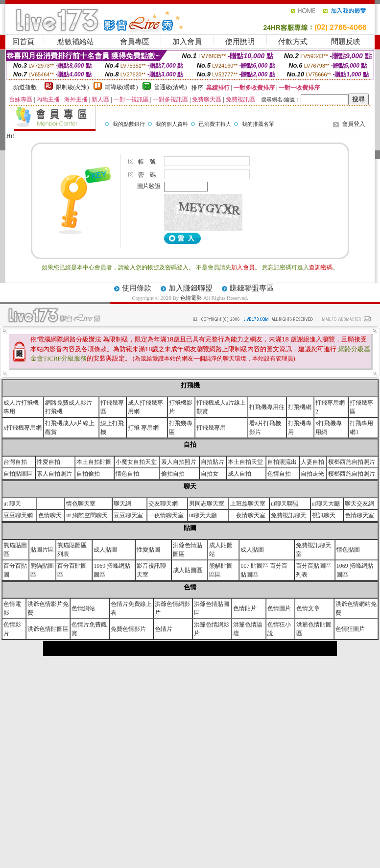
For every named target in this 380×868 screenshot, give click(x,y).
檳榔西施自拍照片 (352, 462)
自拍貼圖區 (18, 474)
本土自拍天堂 (245, 462)
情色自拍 (127, 474)
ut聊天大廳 (326, 504)
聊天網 (122, 504)
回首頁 (23, 42)
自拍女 (210, 474)
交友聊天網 (163, 504)
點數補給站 (76, 42)
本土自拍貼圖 (94, 462)
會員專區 (135, 42)
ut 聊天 (12, 504)
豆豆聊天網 (18, 515)
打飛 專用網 (143, 428)
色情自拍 (279, 474)
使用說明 (240, 42)
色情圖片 (279, 608)
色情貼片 (245, 608)
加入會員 (187, 42)
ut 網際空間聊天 (87, 515)
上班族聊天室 (248, 504)
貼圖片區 (42, 550)
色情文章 (308, 608)
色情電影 (192, 298)
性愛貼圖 (148, 550)
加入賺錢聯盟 (190, 288)
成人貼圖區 (188, 570)
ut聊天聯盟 (285, 504)
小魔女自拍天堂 (136, 462)
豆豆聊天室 (128, 515)
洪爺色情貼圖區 (48, 629)
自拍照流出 (282, 462)
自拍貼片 (213, 462)
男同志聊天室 (207, 504)
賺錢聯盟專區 (252, 288)
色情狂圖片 (350, 629)
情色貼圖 (348, 550)
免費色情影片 (128, 629)
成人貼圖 (105, 550)
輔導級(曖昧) (121, 87)
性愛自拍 (48, 462)
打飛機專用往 (267, 407)
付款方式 (293, 42)
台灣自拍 (15, 462)
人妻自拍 (312, 462)
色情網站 (83, 608)
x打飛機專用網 (23, 428)
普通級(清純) (170, 87)
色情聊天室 (359, 515)
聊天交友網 (359, 504)
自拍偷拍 (88, 474)
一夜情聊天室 (166, 515)
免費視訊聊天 (288, 515)
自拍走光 (312, 474)
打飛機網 (300, 407)
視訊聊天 (324, 515)
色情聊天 (50, 515)
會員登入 (354, 124)
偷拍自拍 (173, 474)
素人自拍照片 (179, 462)
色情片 (164, 629)
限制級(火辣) (72, 87)
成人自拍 (239, 474)
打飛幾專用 (211, 428)
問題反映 (346, 42)
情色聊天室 (81, 504)
